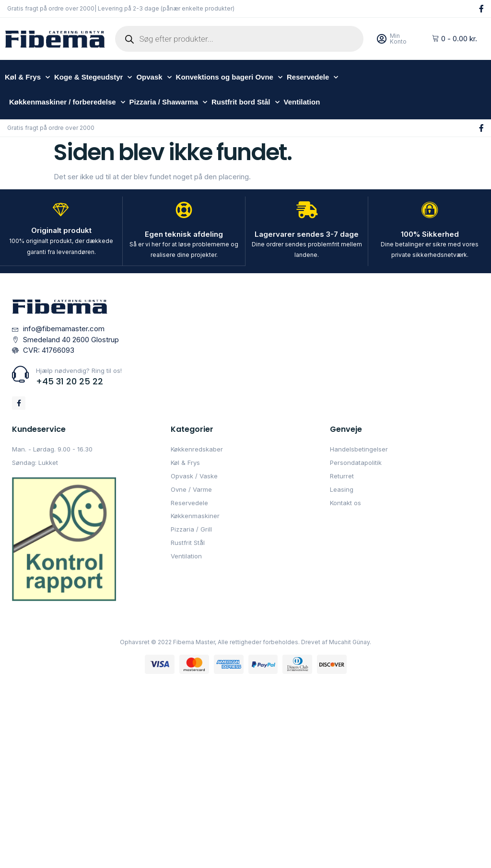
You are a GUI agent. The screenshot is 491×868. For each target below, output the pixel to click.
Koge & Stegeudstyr (93, 77)
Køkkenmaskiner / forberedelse (67, 102)
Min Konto (398, 39)
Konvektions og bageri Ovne (229, 77)
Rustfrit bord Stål (245, 102)
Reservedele (312, 77)
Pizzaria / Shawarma (168, 102)
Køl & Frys (27, 77)
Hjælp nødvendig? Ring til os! (79, 370)
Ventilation (302, 102)
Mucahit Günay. (350, 642)
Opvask (154, 77)
